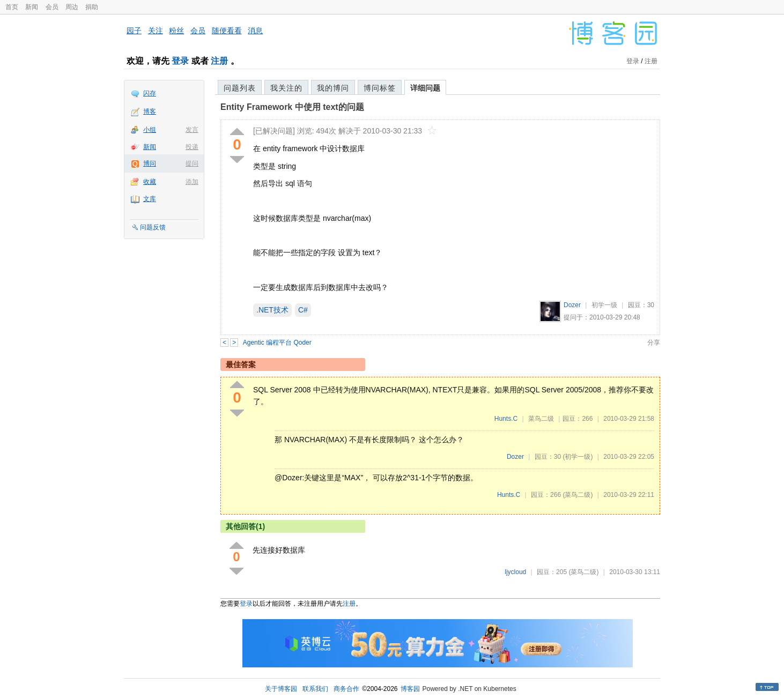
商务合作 (346, 689)
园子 (134, 31)
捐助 (92, 7)
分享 (654, 343)
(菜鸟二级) (578, 495)
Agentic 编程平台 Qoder (277, 343)
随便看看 (227, 31)
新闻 (32, 7)
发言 (192, 130)
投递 (192, 147)
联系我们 (315, 689)
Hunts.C (506, 419)
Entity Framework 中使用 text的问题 (292, 107)
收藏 (150, 182)
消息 (255, 31)
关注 (156, 31)
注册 (219, 61)
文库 (150, 199)
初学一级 (604, 305)
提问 (192, 163)
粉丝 (176, 31)
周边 (72, 7)
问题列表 (240, 88)
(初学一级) (578, 457)
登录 (180, 61)
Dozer (572, 305)
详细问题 (425, 88)
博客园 (410, 689)
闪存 (150, 93)
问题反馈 (153, 227)
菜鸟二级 (541, 419)
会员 (52, 7)
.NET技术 (272, 310)
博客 (150, 111)
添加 (192, 182)
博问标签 (380, 88)
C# (303, 310)
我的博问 (333, 88)
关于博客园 (281, 689)
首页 (12, 7)
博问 (150, 163)
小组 (150, 130)
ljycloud (515, 572)
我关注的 (286, 88)
